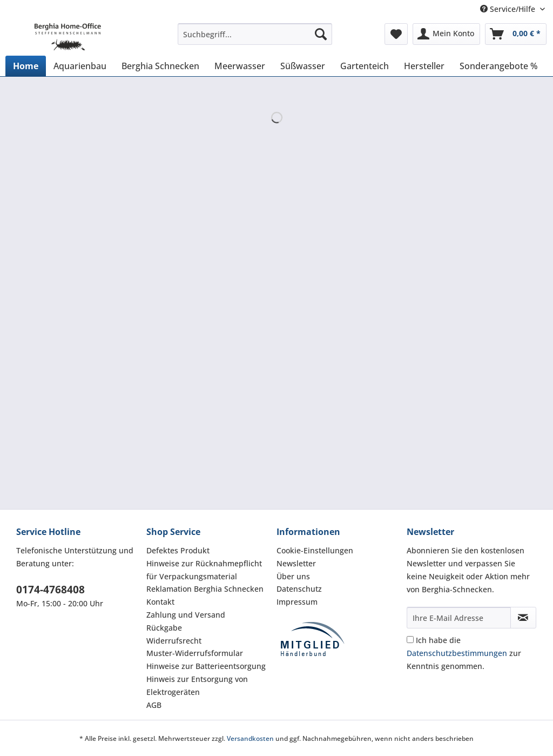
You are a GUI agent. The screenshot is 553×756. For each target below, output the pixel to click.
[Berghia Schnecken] (160, 66)
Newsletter (296, 563)
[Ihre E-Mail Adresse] (459, 618)
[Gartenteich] (365, 66)
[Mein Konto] (446, 34)
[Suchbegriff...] (255, 34)
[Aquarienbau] (80, 66)
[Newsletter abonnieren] (523, 618)
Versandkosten (250, 738)
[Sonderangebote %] (499, 66)
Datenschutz (299, 589)
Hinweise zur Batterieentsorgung (206, 666)
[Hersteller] (424, 66)
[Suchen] (321, 34)
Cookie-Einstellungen (315, 550)
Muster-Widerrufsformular (195, 653)
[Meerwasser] (240, 66)
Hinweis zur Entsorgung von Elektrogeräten (197, 685)
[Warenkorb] (516, 34)
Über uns (293, 576)
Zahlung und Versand (186, 615)
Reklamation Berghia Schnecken (205, 589)
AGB (154, 705)
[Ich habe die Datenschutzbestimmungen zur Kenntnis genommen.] (410, 640)
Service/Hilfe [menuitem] (509, 9)
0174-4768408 (50, 590)
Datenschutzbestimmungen (457, 653)
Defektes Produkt (178, 550)
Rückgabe (164, 628)
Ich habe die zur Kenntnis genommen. (464, 653)
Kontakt (160, 602)
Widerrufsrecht (174, 641)
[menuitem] (255, 39)
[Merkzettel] (396, 34)
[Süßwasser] (303, 66)
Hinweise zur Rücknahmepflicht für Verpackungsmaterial (204, 570)
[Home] (26, 66)
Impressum (297, 602)
